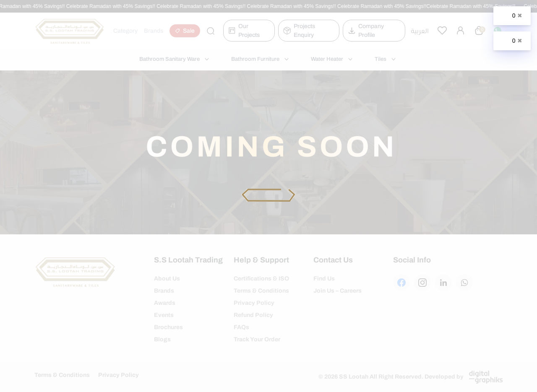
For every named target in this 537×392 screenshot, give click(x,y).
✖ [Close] (520, 16)
